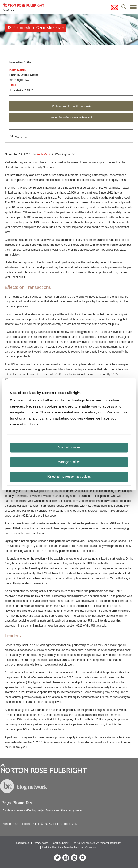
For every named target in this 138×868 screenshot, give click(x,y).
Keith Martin (44, 154)
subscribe (115, 8)
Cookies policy (61, 843)
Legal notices (22, 843)
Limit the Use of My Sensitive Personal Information (69, 847)
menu (133, 8)
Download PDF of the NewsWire (74, 106)
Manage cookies (69, 462)
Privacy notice (41, 843)
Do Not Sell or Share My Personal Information (97, 843)
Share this (21, 137)
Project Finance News (18, 803)
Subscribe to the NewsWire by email (71, 117)
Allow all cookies (69, 447)
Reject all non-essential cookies (69, 476)
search (124, 8)
